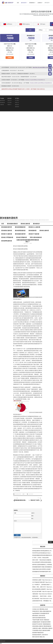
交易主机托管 (31, 494)
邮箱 (32, 516)
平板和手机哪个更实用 (38, 620)
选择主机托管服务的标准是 (39, 618)
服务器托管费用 (46, 630)
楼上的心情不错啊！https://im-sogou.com (42, 592)
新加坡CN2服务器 (7, 234)
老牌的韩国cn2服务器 (47, 628)
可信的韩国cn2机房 (37, 630)
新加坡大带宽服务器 (7, 237)
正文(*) (15, 521)
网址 (32, 519)
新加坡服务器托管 (7, 227)
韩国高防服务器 (47, 624)
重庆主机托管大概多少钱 (38, 637)
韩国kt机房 (47, 620)
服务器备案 (35, 616)
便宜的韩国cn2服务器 (38, 626)
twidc (31, 243)
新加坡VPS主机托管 (37, 624)
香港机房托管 (36, 611)
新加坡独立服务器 (7, 231)
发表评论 (16, 510)
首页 (3, 224)
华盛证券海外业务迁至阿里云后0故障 (41, 569)
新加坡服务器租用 (9, 218)
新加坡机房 (36, 224)
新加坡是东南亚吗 (37, 635)
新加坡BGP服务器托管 (38, 633)
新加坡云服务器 (25, 224)
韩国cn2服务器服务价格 (45, 611)
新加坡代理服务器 (22, 237)
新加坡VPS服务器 (34, 234)
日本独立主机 (36, 609)
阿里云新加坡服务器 (36, 237)
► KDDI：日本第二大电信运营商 (40, 558)
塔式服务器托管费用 (46, 622)
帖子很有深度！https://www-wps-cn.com (42, 599)
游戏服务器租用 (36, 622)
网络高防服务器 (47, 626)
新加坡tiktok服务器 (34, 227)
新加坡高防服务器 (20, 231)
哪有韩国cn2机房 (44, 609)
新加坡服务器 (33, 231)
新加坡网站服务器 (7, 241)
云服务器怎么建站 (37, 628)
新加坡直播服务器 (20, 227)
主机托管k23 (45, 635)
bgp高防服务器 (36, 613)
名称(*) (33, 513)
